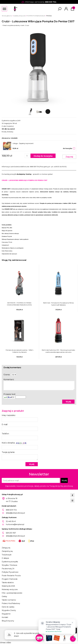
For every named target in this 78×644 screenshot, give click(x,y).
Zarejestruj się (7, 551)
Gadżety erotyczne (19, 16)
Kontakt (5, 617)
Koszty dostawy (7, 132)
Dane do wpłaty (8, 607)
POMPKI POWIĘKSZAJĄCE (36, 16)
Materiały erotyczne (10, 589)
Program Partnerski (10, 579)
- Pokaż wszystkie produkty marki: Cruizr (15, 25)
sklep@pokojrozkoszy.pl (15, 513)
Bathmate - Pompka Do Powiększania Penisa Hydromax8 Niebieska (58, 304)
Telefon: (5, 434)
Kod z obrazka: (14, 443)
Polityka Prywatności (10, 572)
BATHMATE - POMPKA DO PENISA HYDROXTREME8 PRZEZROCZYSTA (19, 304)
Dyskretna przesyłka (10, 562)
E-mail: (5, 424)
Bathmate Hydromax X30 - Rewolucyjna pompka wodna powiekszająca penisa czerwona (58, 351)
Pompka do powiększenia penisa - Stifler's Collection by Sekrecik (19, 351)
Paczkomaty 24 (8, 569)
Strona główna (7, 16)
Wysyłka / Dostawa (9, 565)
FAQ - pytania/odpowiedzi (12, 593)
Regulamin (6, 614)
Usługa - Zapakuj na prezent (23, 143)
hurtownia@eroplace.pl (15, 524)
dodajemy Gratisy (24, 174)
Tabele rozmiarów (9, 600)
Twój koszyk (7, 555)
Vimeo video (6, 643)
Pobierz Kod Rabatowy (11, 603)
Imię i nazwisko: (9, 415)
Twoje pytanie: (8, 452)
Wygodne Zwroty (9, 610)
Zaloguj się (6, 548)
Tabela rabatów (8, 583)
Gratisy (4, 596)
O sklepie (5, 558)
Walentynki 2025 (8, 586)
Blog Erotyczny (8, 621)
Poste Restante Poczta (11, 576)
